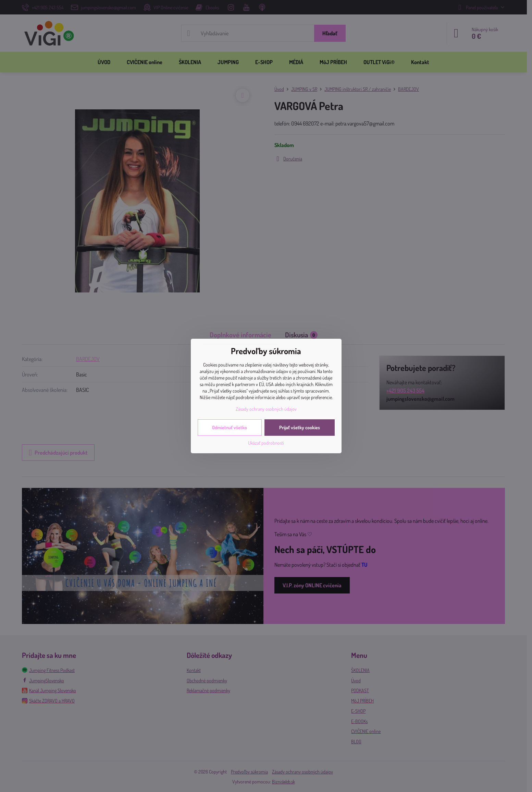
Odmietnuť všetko (230, 427)
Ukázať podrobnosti (266, 443)
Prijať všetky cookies (300, 427)
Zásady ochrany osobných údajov (266, 409)
